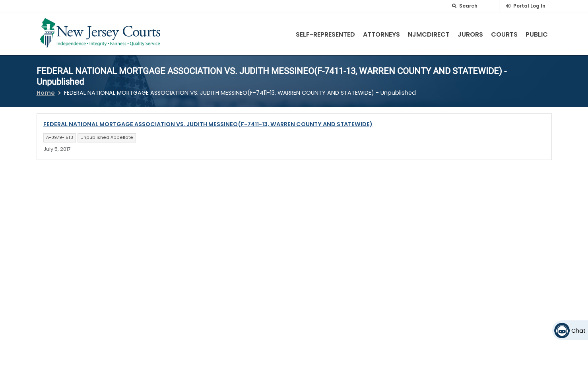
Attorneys (381, 34)
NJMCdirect (429, 34)
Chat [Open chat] (578, 331)
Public (537, 34)
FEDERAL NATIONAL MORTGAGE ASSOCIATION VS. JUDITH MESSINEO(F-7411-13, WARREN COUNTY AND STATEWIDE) (208, 124)
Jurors (470, 34)
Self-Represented (325, 34)
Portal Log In (529, 6)
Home (46, 93)
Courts (504, 34)
